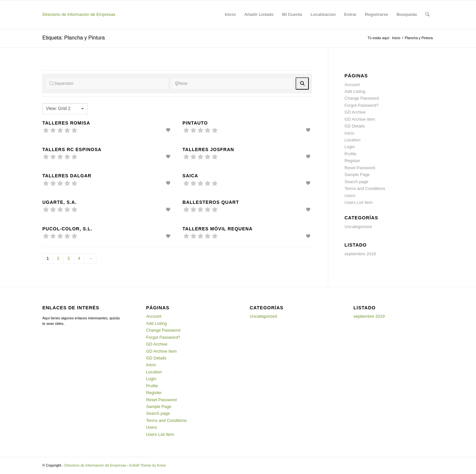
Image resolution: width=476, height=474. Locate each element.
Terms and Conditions (365, 188)
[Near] (232, 83)
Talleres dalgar (67, 176)
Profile (350, 154)
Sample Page (357, 175)
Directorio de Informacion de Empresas (79, 14)
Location (352, 140)
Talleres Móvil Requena (217, 229)
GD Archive (355, 112)
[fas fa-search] (302, 83)
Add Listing (355, 91)
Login (350, 147)
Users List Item (358, 202)
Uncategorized (358, 227)
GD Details (355, 126)
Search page (356, 182)
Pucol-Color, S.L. (67, 229)
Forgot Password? (362, 105)
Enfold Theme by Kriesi (148, 465)
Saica (190, 176)
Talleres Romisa (66, 123)
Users (350, 196)
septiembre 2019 (360, 254)
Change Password (362, 98)
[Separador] (107, 83)
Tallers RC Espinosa (72, 149)
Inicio (396, 38)
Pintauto (195, 123)
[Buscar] (427, 15)
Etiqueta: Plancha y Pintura (74, 38)
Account (352, 85)
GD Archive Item (360, 119)
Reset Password (360, 168)
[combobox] (65, 109)
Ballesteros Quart (211, 202)
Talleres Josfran (208, 149)
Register (352, 161)
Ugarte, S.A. (59, 202)
